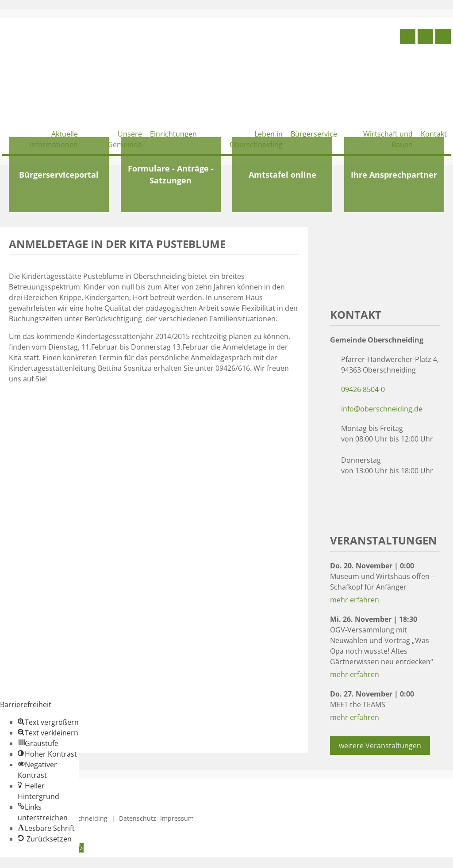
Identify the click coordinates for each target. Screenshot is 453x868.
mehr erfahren (355, 600)
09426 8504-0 (363, 389)
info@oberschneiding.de (382, 409)
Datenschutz (138, 818)
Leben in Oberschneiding (256, 139)
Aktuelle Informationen (54, 139)
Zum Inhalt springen (34, 863)
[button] (48, 722)
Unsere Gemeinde (125, 139)
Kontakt (434, 134)
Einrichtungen (173, 134)
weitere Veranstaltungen (380, 746)
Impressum (177, 818)
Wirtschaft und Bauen (388, 139)
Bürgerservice (314, 134)
